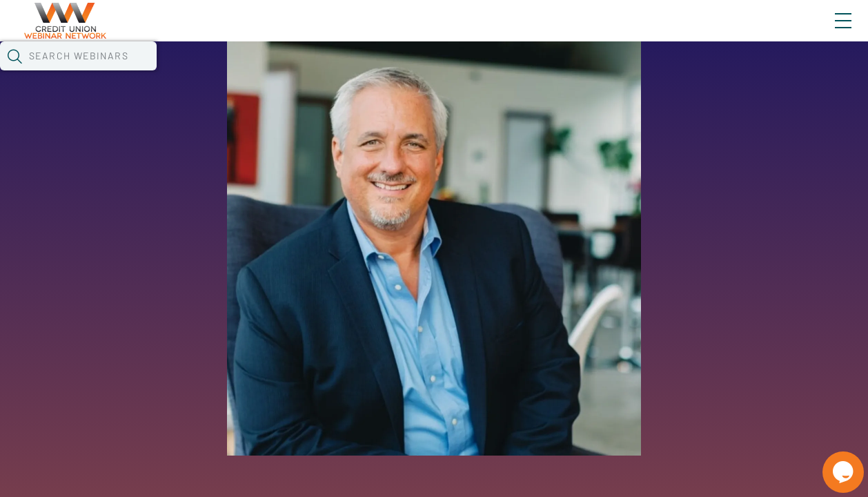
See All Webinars (154, 338)
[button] (700, 71)
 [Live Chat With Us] (831, 462)
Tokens (391, 72)
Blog (647, 32)
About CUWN (732, 32)
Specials (485, 72)
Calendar (322, 72)
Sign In (827, 32)
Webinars (245, 72)
